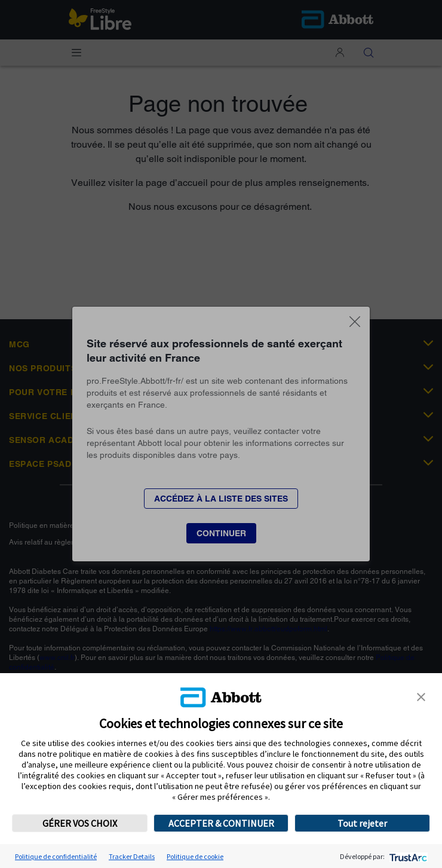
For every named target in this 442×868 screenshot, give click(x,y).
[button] (421, 696)
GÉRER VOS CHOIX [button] (80, 823)
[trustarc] (407, 856)
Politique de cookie (195, 856)
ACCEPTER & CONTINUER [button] (221, 823)
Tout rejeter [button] (362, 823)
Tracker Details (132, 856)
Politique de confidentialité (56, 856)
